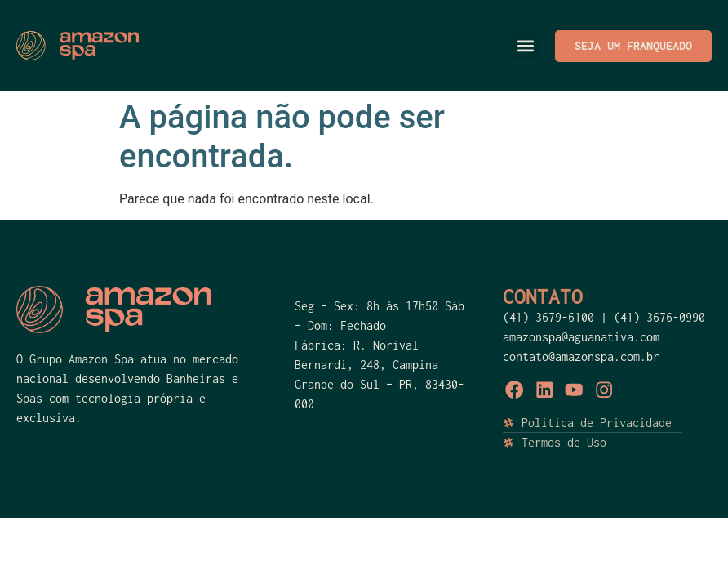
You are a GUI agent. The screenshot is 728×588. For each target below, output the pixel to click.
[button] (525, 46)
